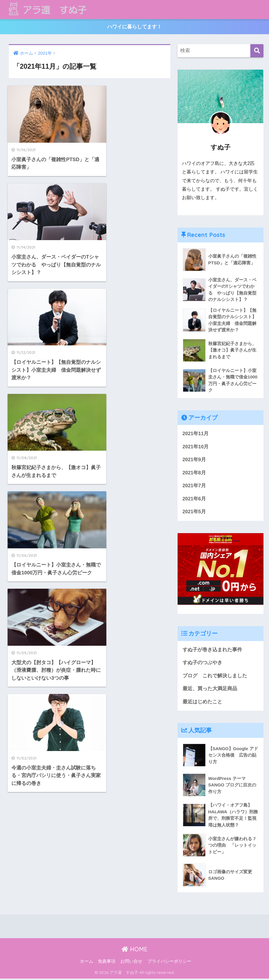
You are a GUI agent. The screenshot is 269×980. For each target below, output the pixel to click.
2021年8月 (194, 474)
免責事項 (107, 963)
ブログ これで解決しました (215, 677)
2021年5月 (194, 513)
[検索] (257, 51)
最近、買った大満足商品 (210, 690)
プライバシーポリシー (169, 963)
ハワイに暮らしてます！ (134, 27)
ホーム (87, 963)
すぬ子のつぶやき (202, 664)
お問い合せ (131, 963)
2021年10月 (196, 447)
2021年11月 (196, 434)
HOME (134, 951)
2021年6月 (194, 500)
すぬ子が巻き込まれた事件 (212, 651)
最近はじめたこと (202, 703)
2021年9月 (194, 460)
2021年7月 (194, 486)
